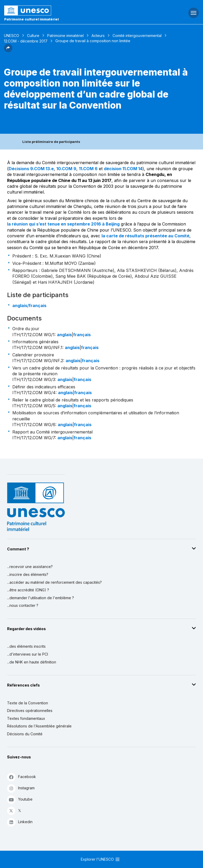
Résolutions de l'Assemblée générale (39, 726)
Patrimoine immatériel (65, 36)
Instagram (21, 788)
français (82, 335)
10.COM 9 (66, 169)
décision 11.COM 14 (123, 169)
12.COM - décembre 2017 (26, 41)
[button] (8, 51)
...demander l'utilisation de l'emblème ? (41, 598)
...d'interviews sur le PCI (28, 654)
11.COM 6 (88, 169)
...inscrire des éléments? (28, 574)
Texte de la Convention (28, 703)
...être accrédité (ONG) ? (28, 590)
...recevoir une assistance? (30, 567)
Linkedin (20, 822)
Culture (33, 36)
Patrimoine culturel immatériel (31, 19)
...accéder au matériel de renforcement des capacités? (54, 582)
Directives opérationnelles (30, 711)
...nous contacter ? (23, 605)
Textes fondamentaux (26, 718)
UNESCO (12, 36)
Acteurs (98, 36)
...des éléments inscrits (26, 646)
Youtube (20, 799)
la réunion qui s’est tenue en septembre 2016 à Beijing (63, 224)
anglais (64, 335)
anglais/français (29, 306)
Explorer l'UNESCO (100, 859)
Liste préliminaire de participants (51, 142)
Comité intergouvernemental (137, 36)
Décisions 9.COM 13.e (31, 169)
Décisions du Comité (25, 734)
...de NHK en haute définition (32, 662)
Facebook (22, 777)
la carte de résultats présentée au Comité (145, 236)
